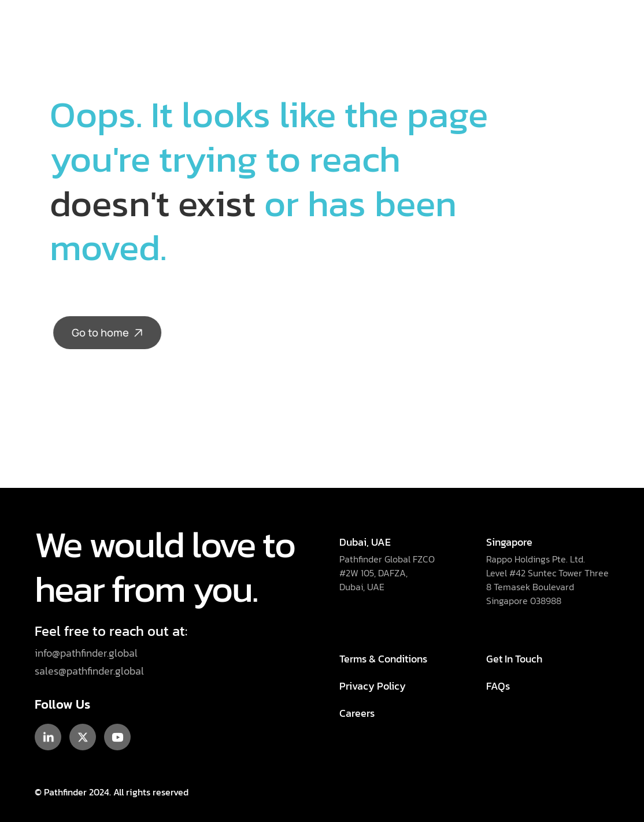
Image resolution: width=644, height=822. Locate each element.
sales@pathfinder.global (90, 671)
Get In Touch (514, 659)
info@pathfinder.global (86, 653)
